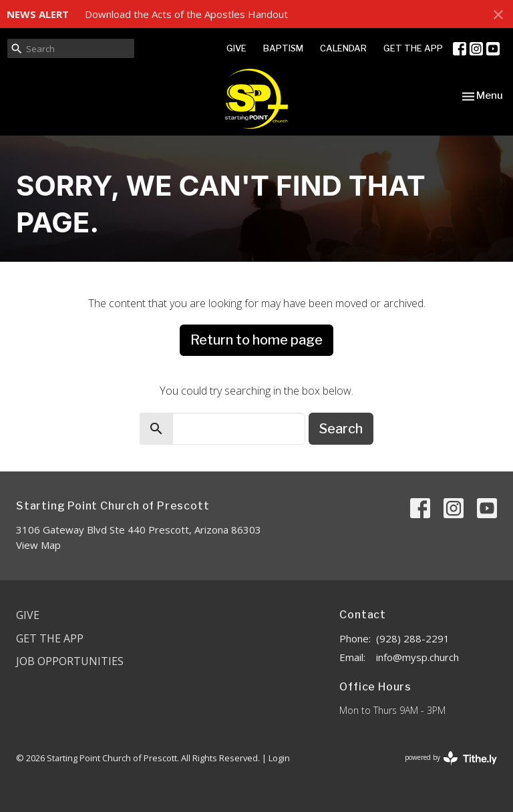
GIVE (236, 48)
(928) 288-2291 (413, 638)
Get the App (50, 638)
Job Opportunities (70, 661)
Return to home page (256, 340)
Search (341, 429)
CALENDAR (343, 48)
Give (28, 615)
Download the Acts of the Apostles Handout (186, 14)
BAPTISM (283, 48)
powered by (451, 758)
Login (279, 758)
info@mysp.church (417, 657)
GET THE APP (413, 48)
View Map (38, 545)
